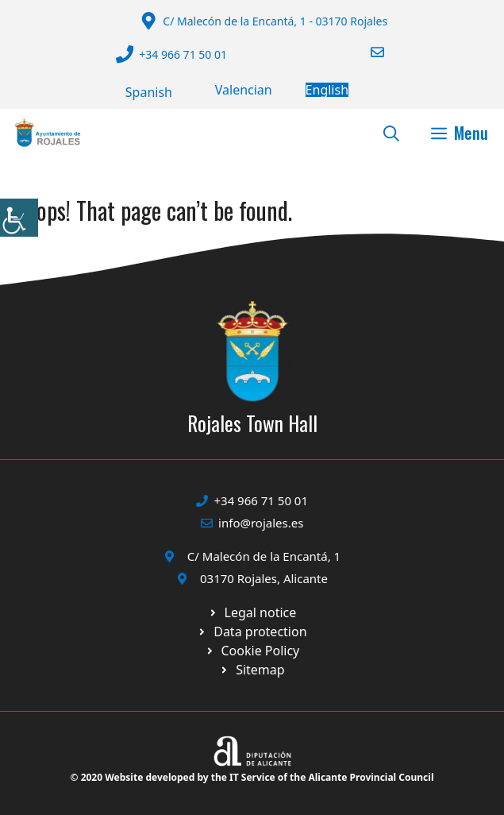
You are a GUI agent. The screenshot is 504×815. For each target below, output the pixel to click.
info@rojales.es (261, 523)
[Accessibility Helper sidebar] (19, 218)
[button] (391, 133)
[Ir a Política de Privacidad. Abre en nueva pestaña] (252, 612)
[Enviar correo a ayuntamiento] (367, 52)
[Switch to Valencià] (244, 90)
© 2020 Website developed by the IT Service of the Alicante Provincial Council (252, 777)
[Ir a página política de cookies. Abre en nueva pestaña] (252, 632)
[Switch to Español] (149, 92)
